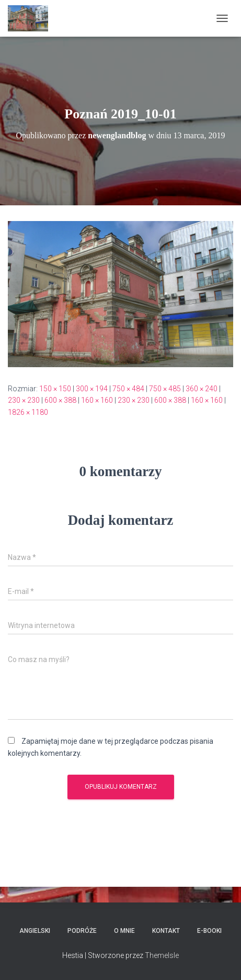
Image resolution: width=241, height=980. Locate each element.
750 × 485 (165, 389)
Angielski (35, 931)
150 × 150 (55, 389)
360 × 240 (202, 389)
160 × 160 (97, 400)
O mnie (124, 931)
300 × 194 (92, 389)
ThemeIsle (162, 955)
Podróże (82, 931)
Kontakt (166, 931)
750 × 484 (128, 389)
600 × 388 (60, 400)
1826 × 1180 (28, 412)
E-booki (209, 931)
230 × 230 (24, 400)
